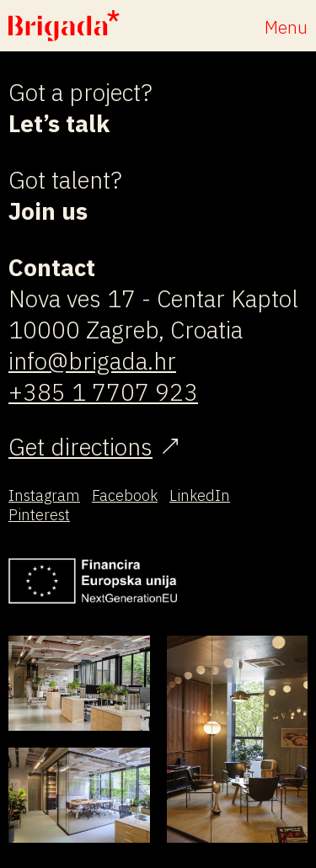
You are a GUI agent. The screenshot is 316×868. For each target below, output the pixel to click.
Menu (286, 27)
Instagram (44, 495)
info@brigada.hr (92, 361)
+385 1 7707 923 (103, 392)
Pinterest (39, 515)
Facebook (125, 495)
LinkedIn (200, 495)
